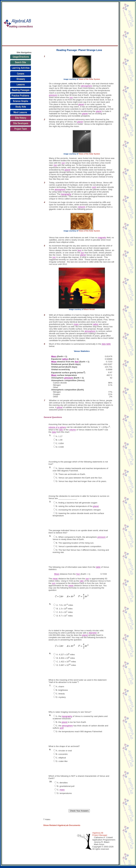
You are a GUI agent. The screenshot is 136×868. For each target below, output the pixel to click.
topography (66, 194)
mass (76, 324)
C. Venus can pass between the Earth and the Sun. (79, 478)
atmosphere (86, 86)
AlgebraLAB (98, 833)
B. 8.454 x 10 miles (65, 658)
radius (95, 324)
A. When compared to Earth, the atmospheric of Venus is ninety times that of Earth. (80, 538)
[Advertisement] (85, 24)
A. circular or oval (64, 751)
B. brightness (62, 690)
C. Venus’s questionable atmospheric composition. (79, 546)
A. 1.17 (59, 436)
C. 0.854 (60, 443)
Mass (54, 356)
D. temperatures (64, 793)
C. (61, 790)
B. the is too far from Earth (71, 722)
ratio (61, 430)
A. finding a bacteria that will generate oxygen (77, 503)
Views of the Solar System (89, 79)
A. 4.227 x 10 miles (65, 655)
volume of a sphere (57, 427)
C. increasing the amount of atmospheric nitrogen (78, 510)
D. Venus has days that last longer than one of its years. (81, 481)
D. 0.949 (60, 447)
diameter (93, 633)
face (79, 250)
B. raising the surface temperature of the (77, 506)
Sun (77, 362)
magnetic (102, 238)
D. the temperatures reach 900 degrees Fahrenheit (79, 731)
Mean (54, 362)
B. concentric (62, 754)
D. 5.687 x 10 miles (66, 665)
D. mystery (61, 697)
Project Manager (100, 835)
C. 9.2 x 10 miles (64, 612)
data (104, 344)
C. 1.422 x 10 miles (66, 662)
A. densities (62, 783)
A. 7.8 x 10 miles (64, 605)
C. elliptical (61, 758)
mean (55, 579)
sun (71, 97)
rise (55, 165)
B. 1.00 (59, 440)
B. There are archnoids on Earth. (71, 474)
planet (81, 104)
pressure (53, 95)
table (109, 344)
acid (94, 187)
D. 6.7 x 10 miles (64, 616)
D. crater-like (62, 761)
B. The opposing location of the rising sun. (75, 543)
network (81, 207)
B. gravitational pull (66, 786)
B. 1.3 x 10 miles (64, 609)
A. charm (60, 687)
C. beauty (60, 694)
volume (72, 430)
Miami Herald (89, 309)
